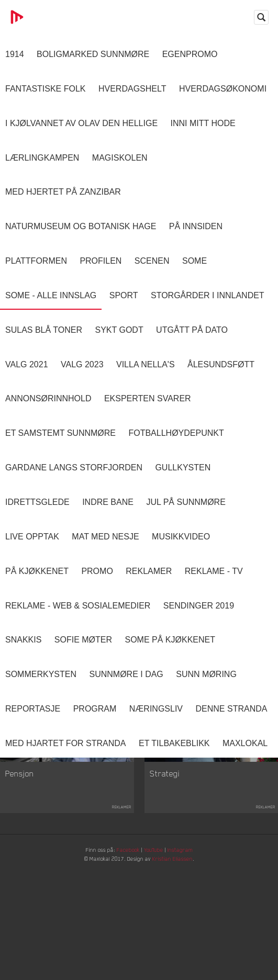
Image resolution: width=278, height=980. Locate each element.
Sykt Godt (119, 330)
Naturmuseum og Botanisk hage (81, 226)
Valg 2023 (82, 364)
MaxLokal (245, 743)
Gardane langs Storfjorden (74, 468)
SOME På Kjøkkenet (170, 640)
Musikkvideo (181, 537)
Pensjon (20, 782)
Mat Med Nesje (105, 537)
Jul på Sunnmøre (186, 502)
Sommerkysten (41, 674)
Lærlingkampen (42, 158)
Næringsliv (156, 709)
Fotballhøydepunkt (176, 433)
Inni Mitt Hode (203, 123)
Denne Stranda (232, 709)
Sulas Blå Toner (44, 330)
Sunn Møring (206, 674)
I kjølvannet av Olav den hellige (81, 123)
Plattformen (36, 261)
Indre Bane (108, 502)
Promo (97, 571)
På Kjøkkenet (37, 571)
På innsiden (196, 226)
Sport (124, 295)
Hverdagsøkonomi (223, 89)
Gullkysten (183, 468)
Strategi (165, 782)
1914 (15, 54)
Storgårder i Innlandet (208, 295)
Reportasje (33, 709)
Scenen (152, 261)
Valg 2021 (27, 364)
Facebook (126, 859)
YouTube (158, 859)
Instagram (192, 859)
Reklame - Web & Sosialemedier (78, 606)
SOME (194, 261)
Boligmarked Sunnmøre (93, 54)
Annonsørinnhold (48, 398)
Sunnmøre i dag (126, 674)
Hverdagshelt (132, 89)
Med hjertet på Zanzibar (63, 192)
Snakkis (23, 640)
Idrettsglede (37, 502)
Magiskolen (120, 158)
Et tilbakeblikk (174, 743)
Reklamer (149, 571)
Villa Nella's (146, 364)
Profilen (101, 261)
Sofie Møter (83, 640)
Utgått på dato (192, 330)
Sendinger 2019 (199, 606)
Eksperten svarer (148, 398)
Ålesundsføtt (221, 364)
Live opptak (32, 537)
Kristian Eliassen (183, 871)
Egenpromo (190, 54)
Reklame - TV (214, 571)
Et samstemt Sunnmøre (60, 433)
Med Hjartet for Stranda (66, 743)
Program (95, 709)
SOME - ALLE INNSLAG (51, 295)
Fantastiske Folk (46, 89)
